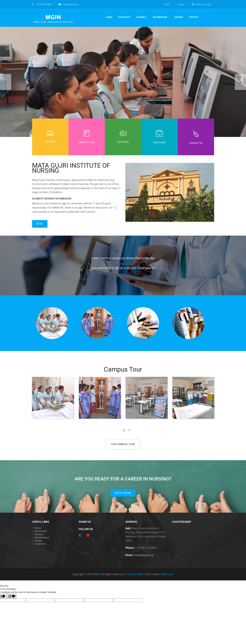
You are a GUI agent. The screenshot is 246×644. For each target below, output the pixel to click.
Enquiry (179, 17)
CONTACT (194, 17)
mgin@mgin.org (68, 4)
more (40, 225)
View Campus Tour (123, 446)
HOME (109, 17)
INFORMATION (161, 17)
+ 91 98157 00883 (42, 4)
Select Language (201, 4)
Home (38, 531)
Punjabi (181, 4)
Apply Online (123, 495)
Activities (123, 137)
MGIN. (97, 577)
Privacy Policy (135, 577)
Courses (50, 137)
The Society (41, 534)
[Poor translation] (12, 599)
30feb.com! (167, 577)
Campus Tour (87, 137)
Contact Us (196, 137)
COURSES (142, 17)
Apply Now (159, 137)
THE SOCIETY (124, 17)
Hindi (167, 4)
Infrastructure (42, 540)
